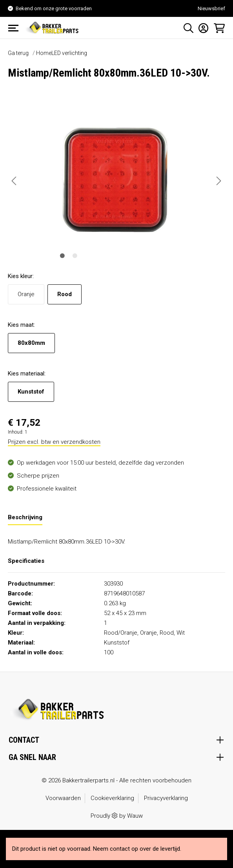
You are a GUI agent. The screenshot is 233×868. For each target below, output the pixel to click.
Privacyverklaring (166, 798)
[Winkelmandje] (217, 28)
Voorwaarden (63, 798)
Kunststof (31, 392)
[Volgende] (219, 181)
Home (44, 53)
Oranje (26, 294)
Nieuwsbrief (211, 8)
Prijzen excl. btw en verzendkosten (54, 442)
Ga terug (18, 53)
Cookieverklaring (112, 798)
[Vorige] (14, 181)
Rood (65, 294)
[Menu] (16, 28)
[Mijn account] (201, 28)
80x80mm (31, 343)
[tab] (25, 517)
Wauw (135, 816)
